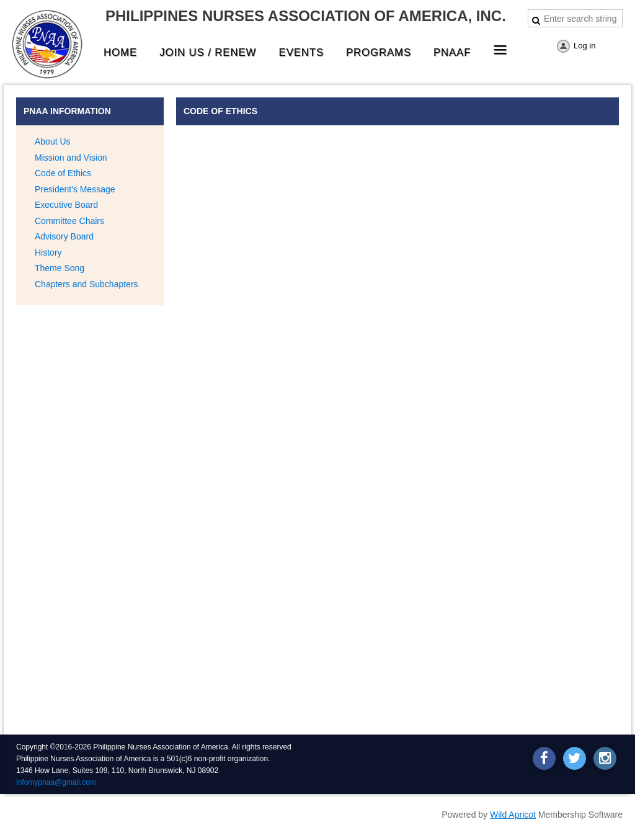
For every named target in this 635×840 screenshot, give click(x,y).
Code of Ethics (63, 173)
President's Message (75, 189)
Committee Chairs (69, 221)
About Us (53, 141)
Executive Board (66, 205)
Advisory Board (64, 236)
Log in (584, 46)
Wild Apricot (513, 815)
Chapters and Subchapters (87, 284)
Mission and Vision (71, 158)
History (48, 252)
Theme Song (60, 268)
